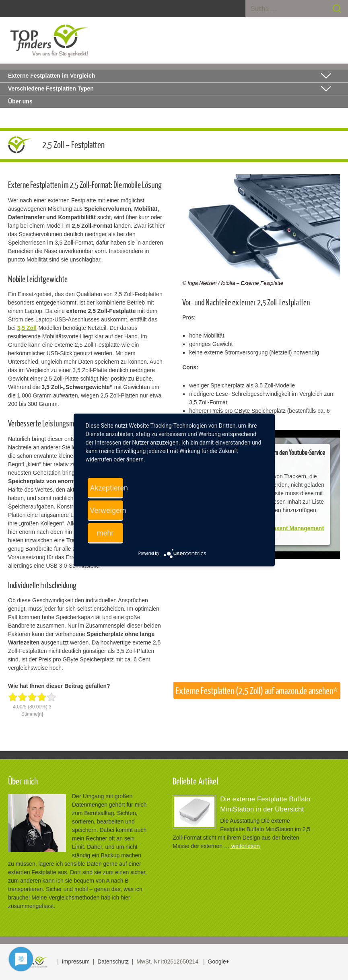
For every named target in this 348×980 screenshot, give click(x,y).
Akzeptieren (107, 488)
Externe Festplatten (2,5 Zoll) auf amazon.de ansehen (254, 691)
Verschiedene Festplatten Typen (51, 89)
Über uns (20, 101)
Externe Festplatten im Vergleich (51, 76)
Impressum (76, 961)
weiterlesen (245, 846)
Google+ (218, 961)
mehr (105, 533)
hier (125, 898)
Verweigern (107, 510)
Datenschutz (113, 961)
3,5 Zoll (27, 328)
